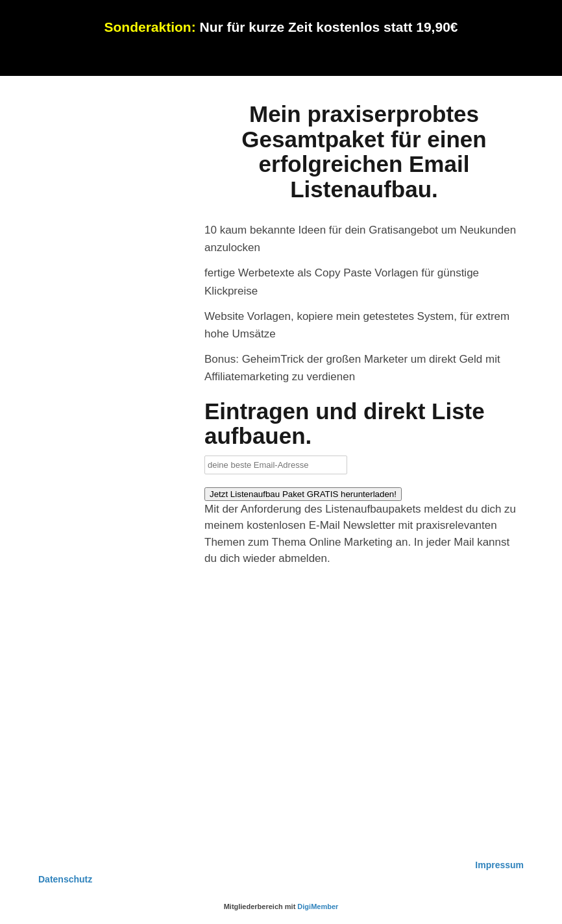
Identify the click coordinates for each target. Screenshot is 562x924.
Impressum (499, 865)
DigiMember (318, 906)
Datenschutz (65, 879)
